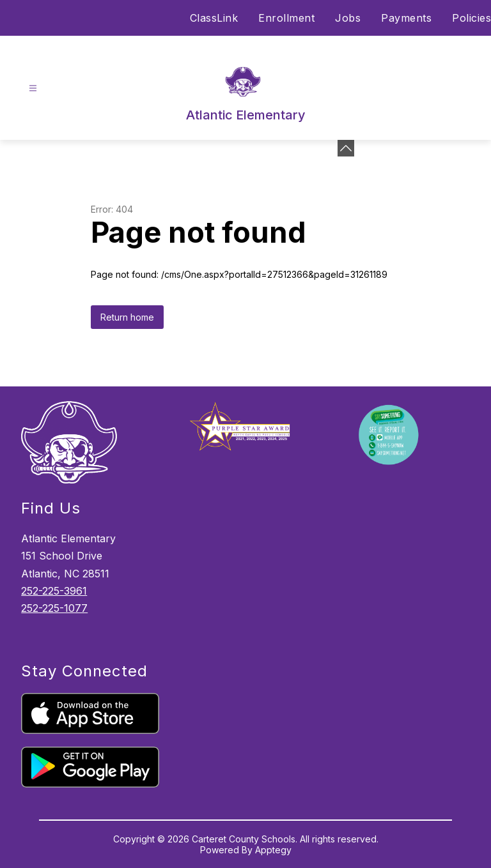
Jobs (348, 18)
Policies (472, 18)
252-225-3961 (54, 591)
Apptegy (273, 850)
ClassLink (214, 18)
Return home (127, 317)
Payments (406, 18)
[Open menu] (33, 88)
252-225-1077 (54, 608)
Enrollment (286, 18)
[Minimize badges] (346, 148)
